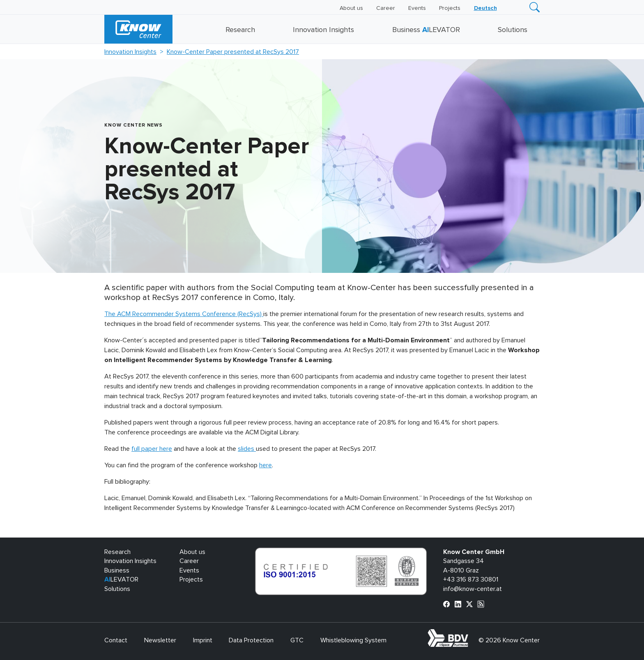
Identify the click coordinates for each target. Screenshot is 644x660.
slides (247, 449)
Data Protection (251, 640)
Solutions (513, 30)
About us (351, 8)
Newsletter (160, 640)
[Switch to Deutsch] (485, 8)
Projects (450, 8)
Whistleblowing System (353, 640)
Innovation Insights (323, 30)
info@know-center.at (473, 589)
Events (417, 8)
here (266, 465)
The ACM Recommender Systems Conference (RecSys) (184, 314)
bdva (470, 634)
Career (386, 8)
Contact (116, 640)
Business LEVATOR (426, 30)
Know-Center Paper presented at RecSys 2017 (233, 52)
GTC (297, 640)
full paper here (152, 449)
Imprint (203, 640)
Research (240, 30)
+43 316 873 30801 (471, 579)
